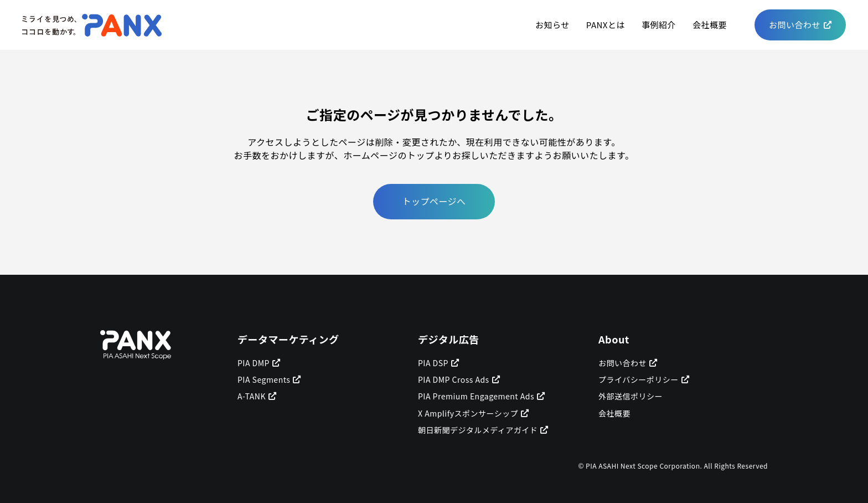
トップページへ (434, 201)
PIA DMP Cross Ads (454, 379)
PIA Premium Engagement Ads (476, 396)
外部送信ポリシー (631, 396)
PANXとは (606, 25)
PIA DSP (433, 363)
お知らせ (552, 25)
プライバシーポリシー (639, 379)
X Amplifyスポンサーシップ (468, 413)
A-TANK (252, 396)
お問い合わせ (795, 25)
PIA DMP (254, 363)
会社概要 (710, 25)
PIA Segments (264, 379)
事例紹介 (659, 25)
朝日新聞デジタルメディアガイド (478, 430)
